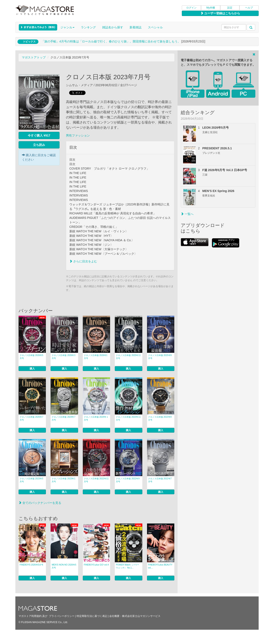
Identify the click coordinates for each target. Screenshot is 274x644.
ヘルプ (249, 8)
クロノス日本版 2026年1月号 (96, 357)
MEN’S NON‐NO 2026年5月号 (64, 566)
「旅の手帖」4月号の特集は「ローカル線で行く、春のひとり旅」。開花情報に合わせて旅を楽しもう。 (111, 41)
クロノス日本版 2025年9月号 (160, 357)
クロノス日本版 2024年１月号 (96, 418)
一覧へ (187, 214)
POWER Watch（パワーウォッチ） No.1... (128, 566)
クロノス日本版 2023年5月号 (31, 480)
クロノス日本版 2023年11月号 (128, 418)
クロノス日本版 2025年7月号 (31, 418)
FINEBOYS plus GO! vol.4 (96, 565)
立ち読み (39, 145)
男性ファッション (78, 135)
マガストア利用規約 (30, 616)
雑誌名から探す (113, 27)
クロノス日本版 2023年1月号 (63, 480)
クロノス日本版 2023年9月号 (160, 418)
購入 (32, 369)
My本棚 (211, 8)
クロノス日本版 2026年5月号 (31, 357)
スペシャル (155, 27)
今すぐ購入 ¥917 (39, 135)
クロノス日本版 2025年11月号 (128, 357)
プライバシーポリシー (62, 616)
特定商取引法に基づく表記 (92, 616)
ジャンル (67, 27)
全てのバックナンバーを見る (40, 503)
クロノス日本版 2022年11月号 (96, 480)
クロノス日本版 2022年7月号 (160, 480)
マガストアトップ (34, 57)
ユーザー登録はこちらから (220, 13)
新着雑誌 (136, 27)
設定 (230, 8)
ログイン (191, 8)
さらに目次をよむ (83, 261)
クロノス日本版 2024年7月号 (63, 418)
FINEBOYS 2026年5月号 (31, 565)
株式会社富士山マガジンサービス (141, 616)
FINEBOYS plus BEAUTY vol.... (160, 566)
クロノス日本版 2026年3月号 (63, 357)
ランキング (88, 27)
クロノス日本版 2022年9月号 (128, 480)
